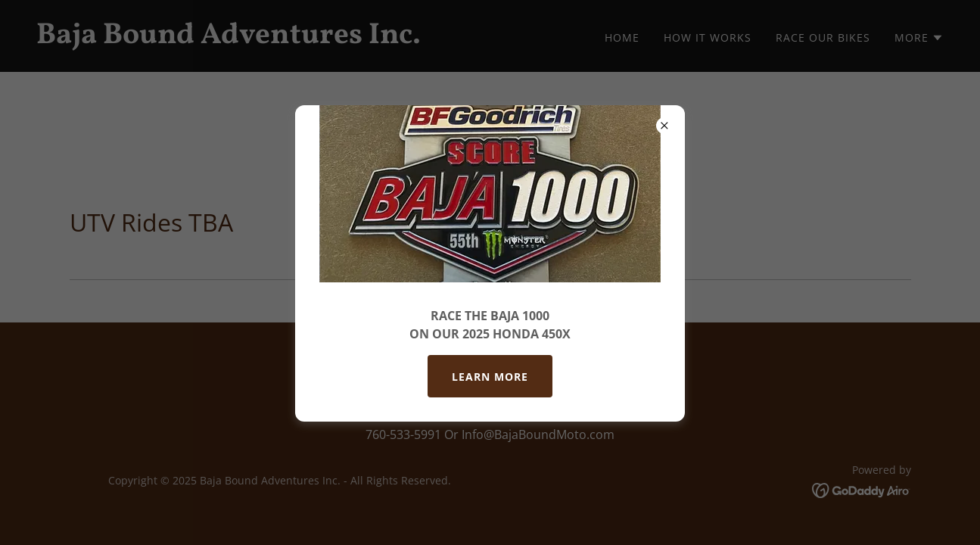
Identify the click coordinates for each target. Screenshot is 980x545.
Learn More (490, 377)
